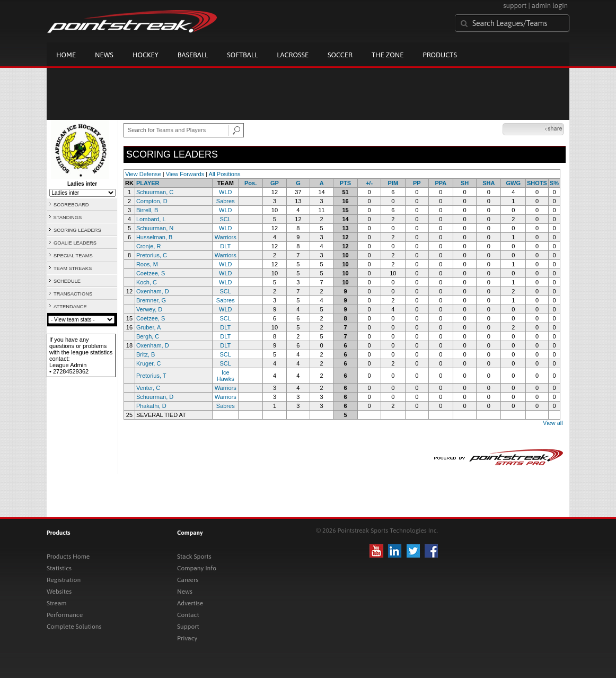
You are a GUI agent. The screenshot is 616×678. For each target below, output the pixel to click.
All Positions (225, 174)
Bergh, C (148, 336)
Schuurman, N (155, 228)
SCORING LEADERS (77, 230)
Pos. (250, 183)
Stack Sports (194, 557)
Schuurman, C (155, 192)
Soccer (340, 55)
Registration (64, 580)
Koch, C (147, 282)
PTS (345, 183)
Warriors (226, 237)
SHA (489, 183)
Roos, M (147, 264)
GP (275, 183)
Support (188, 627)
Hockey (146, 55)
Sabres (226, 201)
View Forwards (185, 174)
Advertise (190, 603)
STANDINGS (68, 218)
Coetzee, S (151, 273)
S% (554, 183)
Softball (242, 55)
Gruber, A (148, 327)
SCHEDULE (67, 281)
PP (417, 183)
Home (66, 55)
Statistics (59, 568)
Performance (65, 615)
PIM (393, 183)
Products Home (68, 557)
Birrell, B (147, 210)
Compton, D (152, 201)
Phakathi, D (151, 406)
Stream (56, 603)
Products (440, 55)
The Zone (388, 55)
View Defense (143, 174)
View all (553, 423)
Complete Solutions (74, 627)
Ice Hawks (226, 376)
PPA (441, 183)
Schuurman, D (155, 397)
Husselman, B (154, 237)
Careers (188, 580)
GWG (513, 183)
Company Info (197, 568)
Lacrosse (293, 55)
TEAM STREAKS (73, 268)
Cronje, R (148, 246)
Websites (59, 592)
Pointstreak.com (132, 22)
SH (465, 183)
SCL (226, 219)
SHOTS (537, 183)
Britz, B (146, 354)
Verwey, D (149, 309)
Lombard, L (151, 219)
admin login (550, 6)
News (104, 55)
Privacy (187, 638)
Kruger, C (148, 363)
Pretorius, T (151, 376)
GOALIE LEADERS (75, 243)
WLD (225, 192)
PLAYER (148, 183)
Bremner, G (151, 300)
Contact (188, 615)
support (515, 6)
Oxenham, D (153, 291)
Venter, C (148, 388)
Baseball (193, 55)
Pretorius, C (152, 255)
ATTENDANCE (70, 307)
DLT (225, 246)
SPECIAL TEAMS (73, 256)
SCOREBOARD (71, 205)
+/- (369, 183)
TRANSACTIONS (73, 294)
